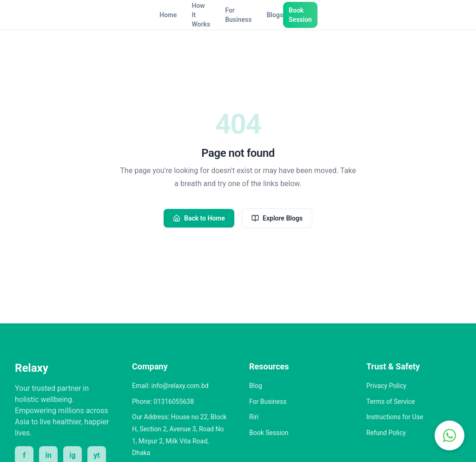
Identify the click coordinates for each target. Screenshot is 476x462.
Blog (256, 386)
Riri (254, 417)
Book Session (300, 15)
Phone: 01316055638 (163, 402)
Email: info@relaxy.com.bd (170, 386)
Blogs (275, 15)
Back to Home (199, 218)
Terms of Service (391, 402)
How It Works (201, 15)
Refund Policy (386, 433)
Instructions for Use (395, 417)
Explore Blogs (277, 218)
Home (168, 15)
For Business (238, 15)
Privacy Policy (386, 386)
